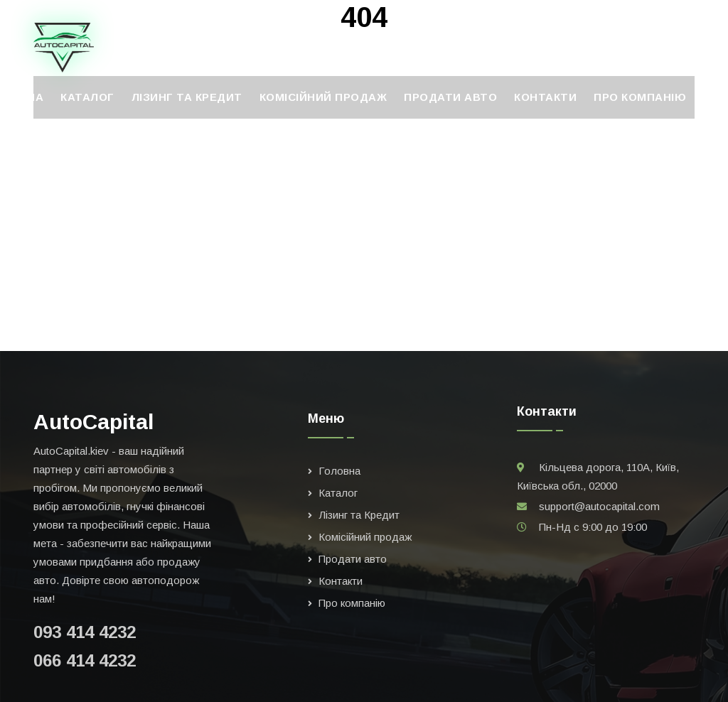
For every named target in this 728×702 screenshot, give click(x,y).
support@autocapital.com (599, 506)
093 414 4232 (85, 632)
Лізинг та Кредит (187, 97)
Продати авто (450, 97)
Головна (339, 471)
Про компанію (640, 97)
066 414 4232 (85, 660)
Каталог (87, 97)
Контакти (545, 97)
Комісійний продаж (323, 97)
